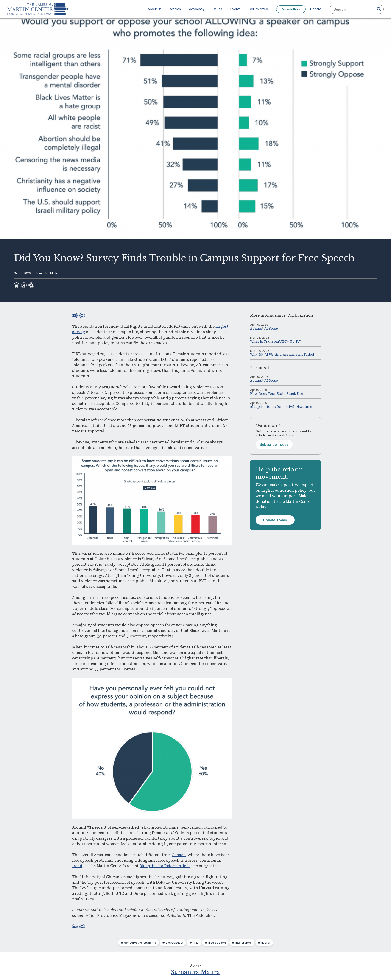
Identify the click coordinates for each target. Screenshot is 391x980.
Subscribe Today (274, 444)
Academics (275, 315)
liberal (266, 943)
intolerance (244, 943)
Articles (175, 9)
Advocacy (197, 9)
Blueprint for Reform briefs (165, 866)
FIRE (196, 943)
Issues (217, 9)
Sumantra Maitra (47, 273)
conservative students (140, 943)
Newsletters (291, 9)
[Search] (379, 9)
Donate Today (275, 520)
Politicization (300, 315)
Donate (316, 9)
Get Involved (258, 9)
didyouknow (174, 943)
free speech (217, 943)
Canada (179, 855)
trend (77, 866)
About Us (155, 9)
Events (235, 9)
